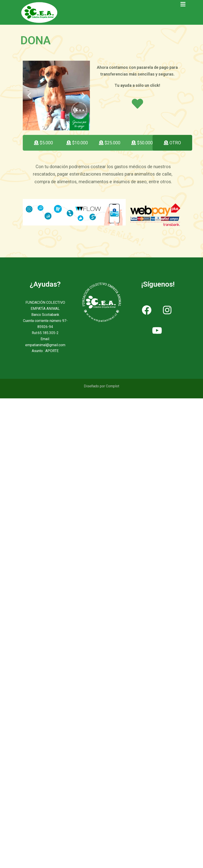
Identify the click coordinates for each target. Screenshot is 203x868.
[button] (29, 95)
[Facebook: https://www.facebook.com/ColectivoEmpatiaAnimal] (147, 310)
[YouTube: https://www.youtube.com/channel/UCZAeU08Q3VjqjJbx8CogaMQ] (157, 330)
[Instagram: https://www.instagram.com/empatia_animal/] (167, 310)
